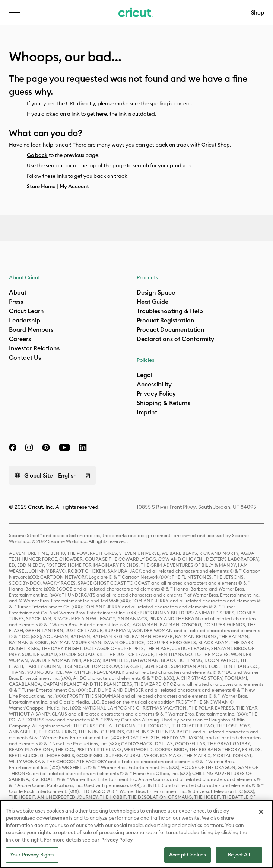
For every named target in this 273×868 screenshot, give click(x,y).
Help (96, 17)
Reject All (239, 855)
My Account (74, 186)
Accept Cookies (188, 855)
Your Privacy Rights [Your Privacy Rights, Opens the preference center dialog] (32, 855)
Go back (37, 155)
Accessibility (145, 17)
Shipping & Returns (164, 403)
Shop (258, 12)
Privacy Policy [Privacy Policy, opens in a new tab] (117, 840)
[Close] (261, 812)
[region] (136, 834)
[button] (15, 12)
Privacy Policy (156, 393)
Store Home (41, 186)
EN (60, 17)
